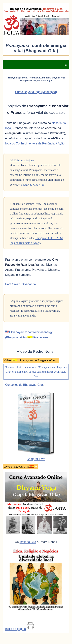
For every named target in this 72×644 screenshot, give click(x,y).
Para (21, 284)
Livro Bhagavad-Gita (19, 467)
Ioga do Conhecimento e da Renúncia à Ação (35, 143)
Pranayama (41, 337)
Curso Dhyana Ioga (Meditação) (36, 92)
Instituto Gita (28, 542)
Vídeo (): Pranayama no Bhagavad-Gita (29, 360)
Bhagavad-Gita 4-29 (33, 185)
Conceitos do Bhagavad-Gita (24, 385)
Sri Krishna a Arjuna (22, 160)
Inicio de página (15, 629)
